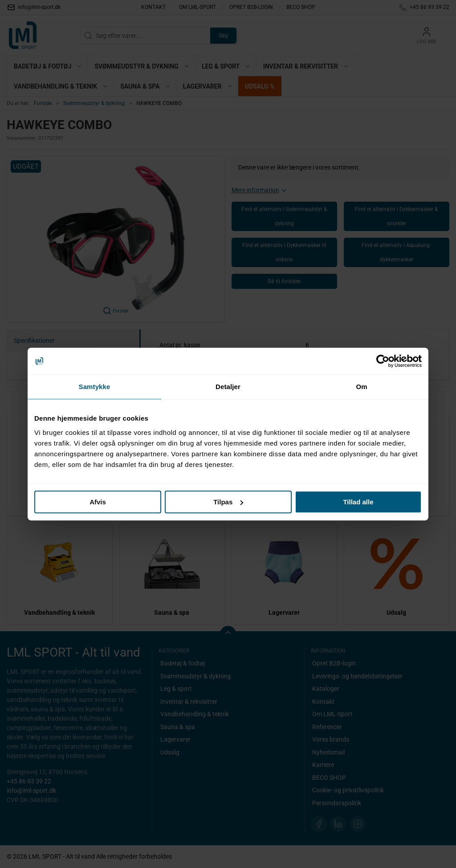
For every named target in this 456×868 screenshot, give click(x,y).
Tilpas (228, 502)
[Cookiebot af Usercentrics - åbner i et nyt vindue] (383, 361)
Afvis (98, 502)
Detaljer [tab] (228, 387)
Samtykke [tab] (95, 387)
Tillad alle (358, 502)
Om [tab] (361, 387)
